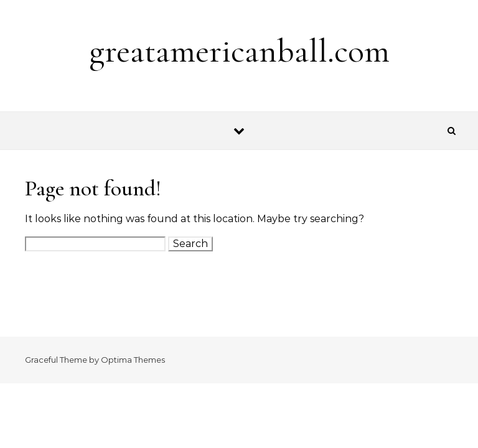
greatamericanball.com (239, 51)
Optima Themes (133, 360)
